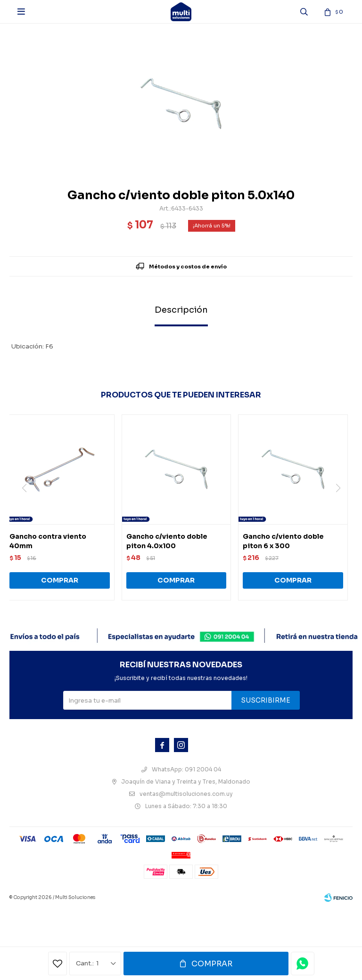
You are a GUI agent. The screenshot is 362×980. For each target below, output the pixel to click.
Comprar (212, 964)
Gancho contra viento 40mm (48, 541)
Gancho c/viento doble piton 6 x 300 (283, 541)
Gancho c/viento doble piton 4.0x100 (167, 541)
